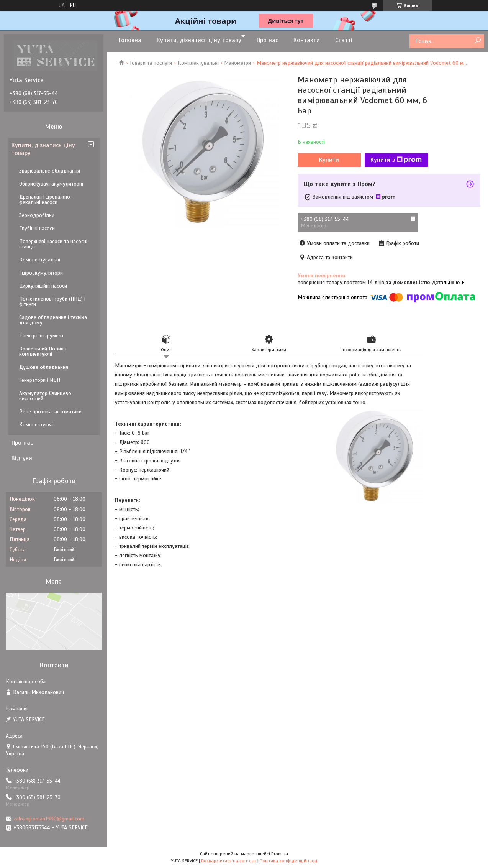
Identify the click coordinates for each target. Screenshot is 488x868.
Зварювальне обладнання (50, 171)
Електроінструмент (41, 336)
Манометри (237, 63)
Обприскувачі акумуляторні (51, 184)
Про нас (267, 40)
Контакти (307, 40)
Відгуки (22, 458)
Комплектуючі (36, 425)
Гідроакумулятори (41, 273)
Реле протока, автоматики (50, 412)
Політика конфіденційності (288, 861)
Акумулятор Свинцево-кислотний (47, 396)
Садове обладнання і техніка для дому (53, 320)
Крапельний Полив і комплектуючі (43, 351)
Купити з (396, 160)
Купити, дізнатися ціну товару (199, 40)
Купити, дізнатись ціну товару (43, 149)
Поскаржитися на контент (229, 861)
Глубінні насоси (37, 228)
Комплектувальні (198, 63)
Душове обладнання (44, 367)
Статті (344, 40)
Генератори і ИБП (40, 380)
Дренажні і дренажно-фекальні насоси (46, 200)
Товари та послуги (151, 63)
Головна (130, 40)
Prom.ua (280, 854)
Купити (329, 160)
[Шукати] (477, 41)
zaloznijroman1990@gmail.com (49, 819)
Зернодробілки (37, 215)
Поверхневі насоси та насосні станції (53, 244)
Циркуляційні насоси (43, 286)
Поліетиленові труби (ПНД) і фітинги (52, 302)
